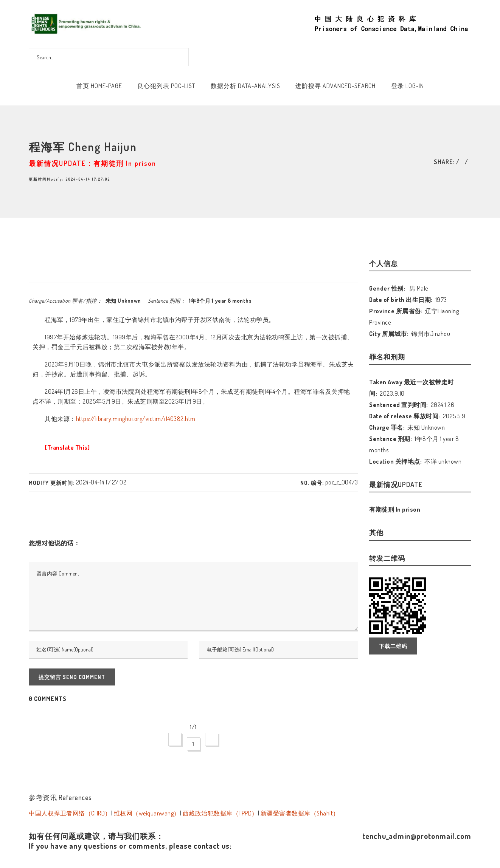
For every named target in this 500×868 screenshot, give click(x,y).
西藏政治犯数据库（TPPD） (220, 813)
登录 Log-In (408, 86)
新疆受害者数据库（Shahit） (300, 813)
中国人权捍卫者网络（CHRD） (70, 813)
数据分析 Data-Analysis (245, 86)
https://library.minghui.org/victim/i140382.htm (136, 419)
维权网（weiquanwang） (147, 813)
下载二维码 (393, 646)
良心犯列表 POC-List (166, 86)
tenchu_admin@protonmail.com (417, 836)
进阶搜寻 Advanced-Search (335, 86)
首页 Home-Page (99, 86)
